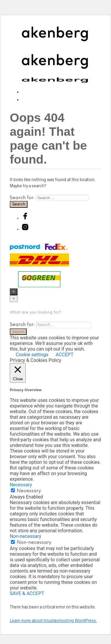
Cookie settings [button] (32, 355)
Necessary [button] (21, 485)
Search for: (22, 198)
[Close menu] (14, 292)
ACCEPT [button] (65, 355)
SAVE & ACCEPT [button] (27, 593)
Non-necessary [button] (25, 536)
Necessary (29, 491)
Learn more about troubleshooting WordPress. (53, 620)
